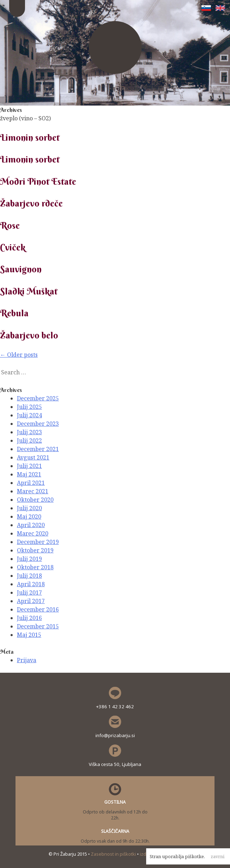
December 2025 (38, 398)
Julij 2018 (29, 576)
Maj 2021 (29, 474)
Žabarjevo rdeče (31, 203)
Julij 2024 (29, 415)
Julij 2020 (29, 508)
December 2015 (38, 626)
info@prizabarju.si (115, 735)
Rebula (14, 313)
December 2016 (38, 609)
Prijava (27, 660)
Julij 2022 (29, 441)
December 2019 (38, 542)
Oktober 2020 (35, 500)
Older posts (19, 355)
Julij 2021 (29, 466)
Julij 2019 (29, 559)
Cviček (13, 247)
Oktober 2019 (35, 550)
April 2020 (31, 525)
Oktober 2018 (35, 567)
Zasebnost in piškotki (114, 854)
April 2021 (31, 483)
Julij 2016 (29, 618)
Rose (10, 226)
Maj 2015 (29, 635)
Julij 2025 (29, 407)
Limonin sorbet (30, 138)
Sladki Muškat (29, 291)
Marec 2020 (33, 533)
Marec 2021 (33, 491)
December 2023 (38, 424)
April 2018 (31, 584)
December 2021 (38, 449)
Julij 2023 (29, 432)
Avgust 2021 (33, 457)
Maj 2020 (29, 517)
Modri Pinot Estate (38, 182)
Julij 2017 (29, 593)
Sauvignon (21, 269)
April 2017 (31, 601)
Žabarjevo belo (29, 335)
